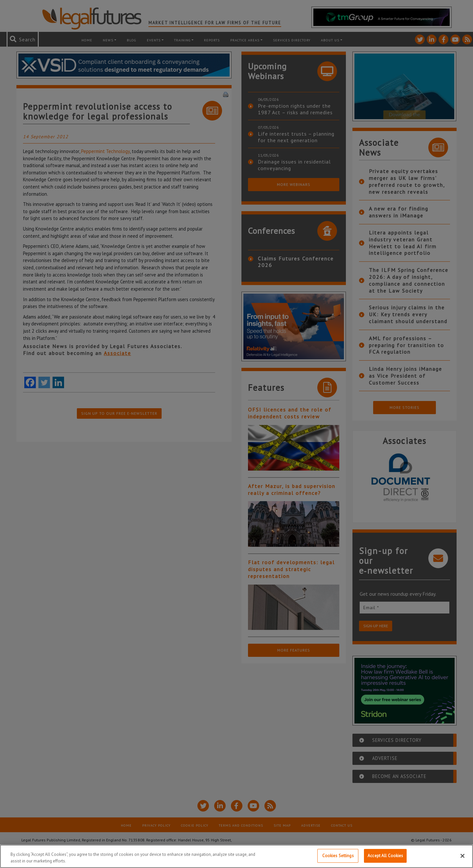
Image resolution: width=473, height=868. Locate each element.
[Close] (462, 856)
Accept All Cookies (385, 856)
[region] (236, 856)
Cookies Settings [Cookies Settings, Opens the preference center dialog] (338, 856)
